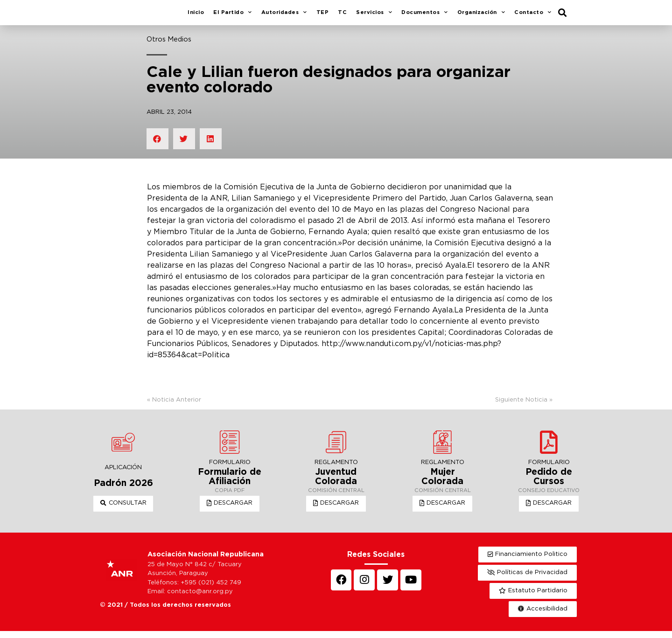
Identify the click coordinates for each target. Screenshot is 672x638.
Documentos (425, 16)
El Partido (233, 16)
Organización (481, 16)
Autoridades (284, 16)
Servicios (374, 16)
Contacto (533, 16)
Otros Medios (169, 46)
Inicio (196, 16)
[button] (123, 511)
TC (342, 16)
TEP (323, 16)
